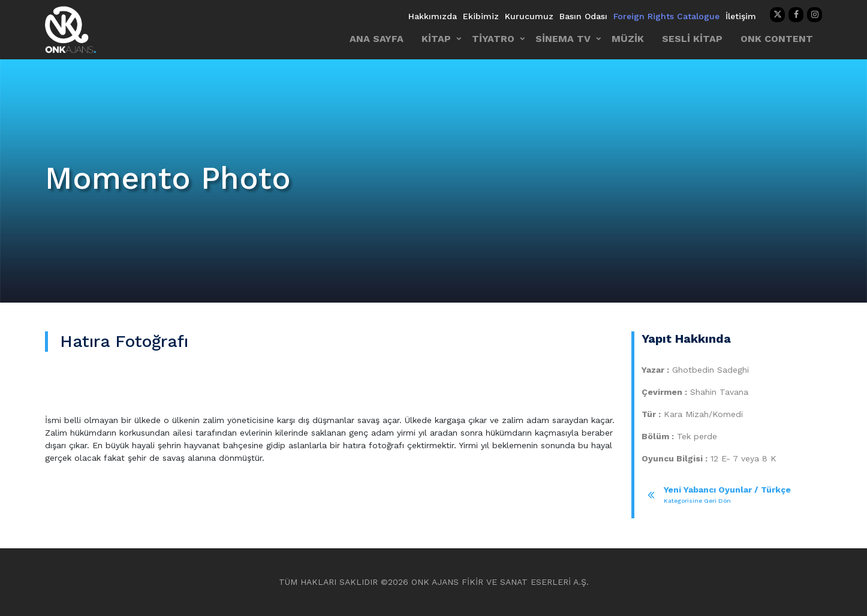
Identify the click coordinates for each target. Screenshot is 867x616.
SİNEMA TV (563, 39)
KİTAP (436, 39)
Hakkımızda (433, 16)
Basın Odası (583, 16)
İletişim (741, 16)
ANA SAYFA (377, 39)
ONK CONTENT (777, 39)
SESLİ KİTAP (692, 39)
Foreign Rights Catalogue (666, 16)
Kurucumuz (529, 16)
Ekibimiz (481, 16)
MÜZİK (628, 39)
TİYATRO (493, 39)
